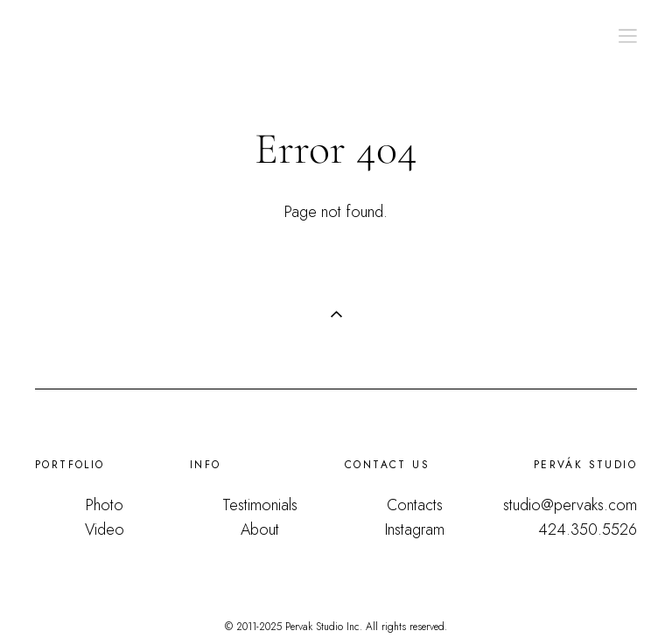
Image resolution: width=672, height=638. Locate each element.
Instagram (415, 529)
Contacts (415, 505)
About (260, 529)
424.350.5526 (588, 529)
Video (105, 529)
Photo (105, 505)
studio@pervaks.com (570, 505)
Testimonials (260, 505)
